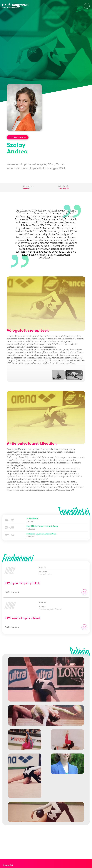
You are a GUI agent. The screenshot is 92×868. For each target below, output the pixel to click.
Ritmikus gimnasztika (18, 137)
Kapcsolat (8, 865)
